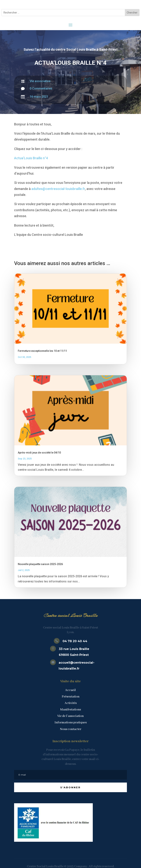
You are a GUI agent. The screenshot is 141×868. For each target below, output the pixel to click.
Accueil (70, 690)
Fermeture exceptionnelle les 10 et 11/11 (42, 351)
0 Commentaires (41, 89)
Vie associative (40, 81)
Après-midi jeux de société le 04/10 (39, 453)
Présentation (71, 697)
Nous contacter (71, 729)
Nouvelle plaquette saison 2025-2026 (40, 564)
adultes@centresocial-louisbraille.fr (58, 189)
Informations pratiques (71, 723)
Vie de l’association (70, 716)
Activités (71, 703)
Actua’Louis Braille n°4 (31, 158)
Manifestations (70, 710)
